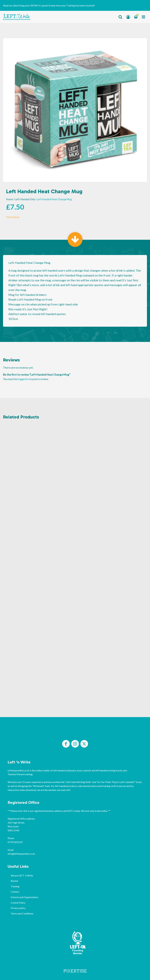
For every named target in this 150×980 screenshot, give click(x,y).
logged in (23, 379)
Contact (15, 892)
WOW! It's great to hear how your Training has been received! (63, 5)
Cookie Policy (18, 903)
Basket (14, 881)
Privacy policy (18, 908)
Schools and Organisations (24, 897)
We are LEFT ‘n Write (22, 875)
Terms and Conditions (22, 913)
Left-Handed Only (25, 199)
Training (15, 886)
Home (10, 199)
